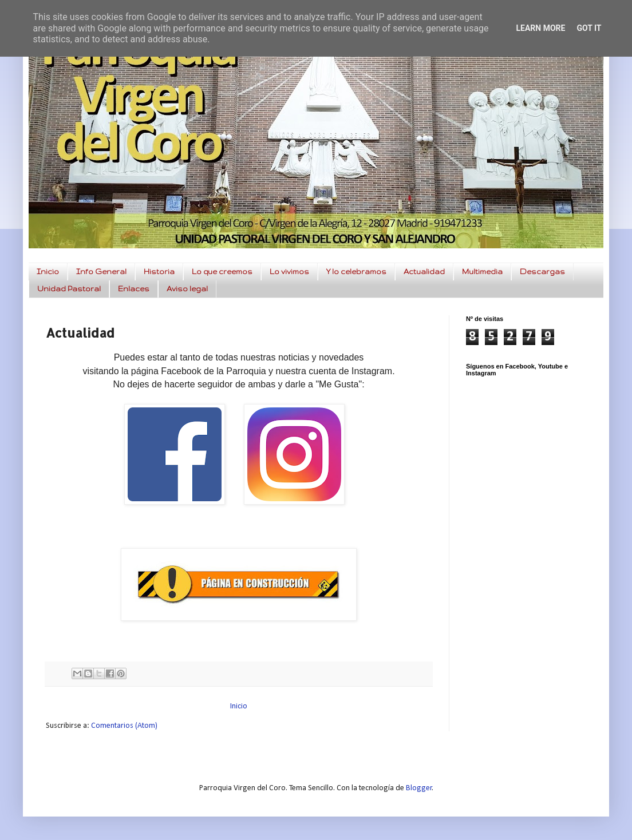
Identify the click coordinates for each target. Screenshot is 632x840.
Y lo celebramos (356, 272)
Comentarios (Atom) (124, 726)
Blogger (419, 788)
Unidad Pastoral (69, 289)
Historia (159, 272)
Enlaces (134, 289)
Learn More (540, 28)
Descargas (542, 272)
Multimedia (482, 272)
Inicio (48, 272)
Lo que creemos (222, 272)
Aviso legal (187, 289)
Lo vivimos (289, 272)
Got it (589, 28)
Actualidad (424, 272)
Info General (101, 272)
